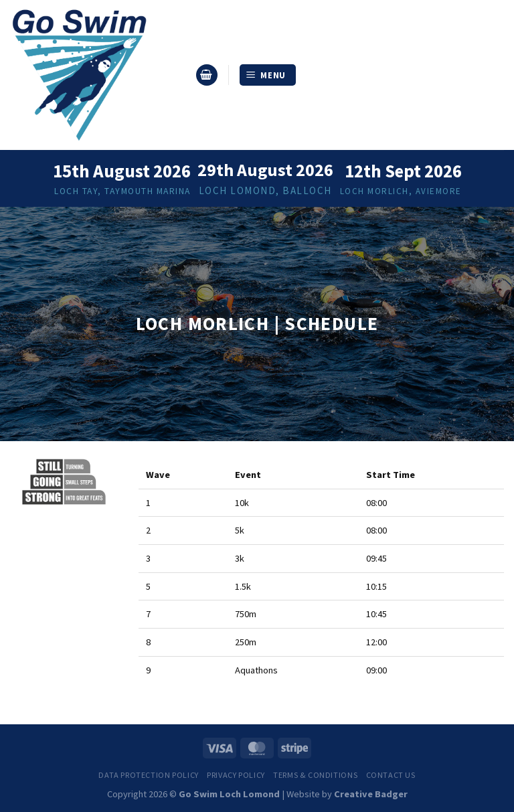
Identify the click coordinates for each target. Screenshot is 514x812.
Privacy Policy (236, 775)
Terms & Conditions (315, 775)
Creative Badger (371, 794)
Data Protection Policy (148, 775)
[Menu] (268, 75)
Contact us (391, 775)
